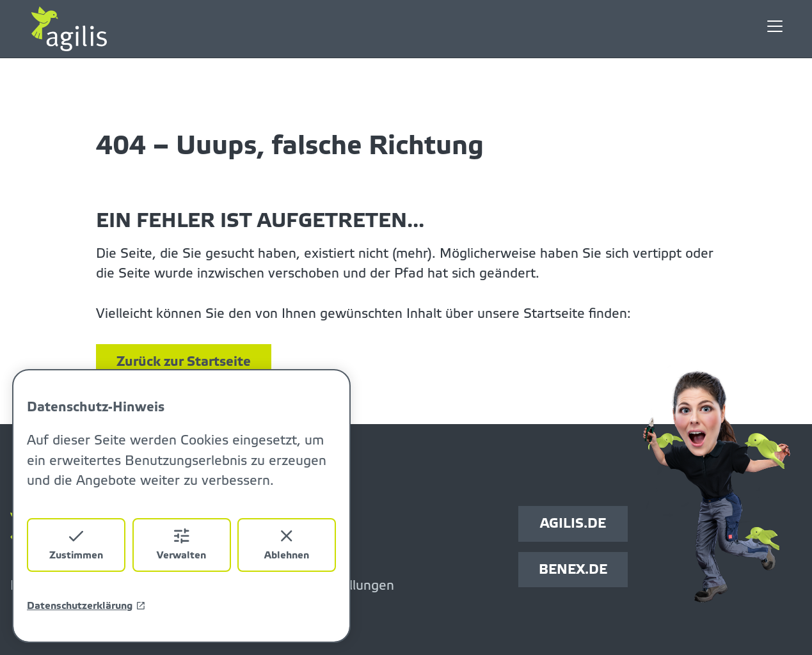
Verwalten (181, 543)
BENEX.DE (573, 570)
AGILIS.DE (573, 524)
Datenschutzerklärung (86, 606)
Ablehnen (287, 543)
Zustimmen (76, 543)
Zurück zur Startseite (184, 362)
